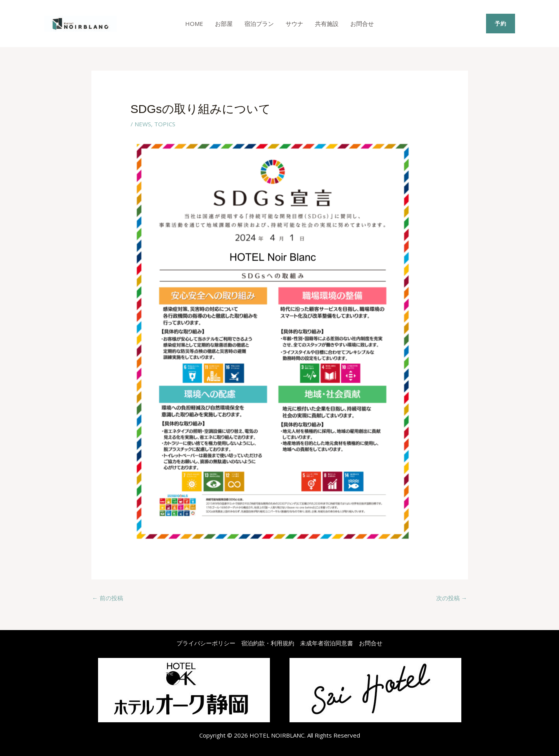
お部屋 (224, 24)
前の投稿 (108, 598)
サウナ (294, 24)
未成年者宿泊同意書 (327, 643)
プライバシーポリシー (206, 643)
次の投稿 (452, 598)
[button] (501, 24)
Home (194, 24)
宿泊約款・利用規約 (268, 643)
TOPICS (165, 124)
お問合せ (362, 24)
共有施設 (327, 24)
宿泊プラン (259, 24)
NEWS (143, 124)
